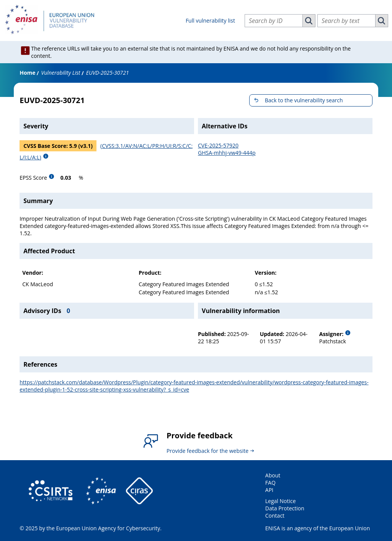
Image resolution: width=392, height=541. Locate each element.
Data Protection (285, 508)
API (269, 490)
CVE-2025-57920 (218, 145)
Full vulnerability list (210, 20)
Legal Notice (281, 501)
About (273, 475)
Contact (275, 516)
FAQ (270, 483)
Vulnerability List (61, 73)
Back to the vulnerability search (304, 100)
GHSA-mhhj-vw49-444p (227, 153)
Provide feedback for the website (207, 451)
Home (27, 73)
